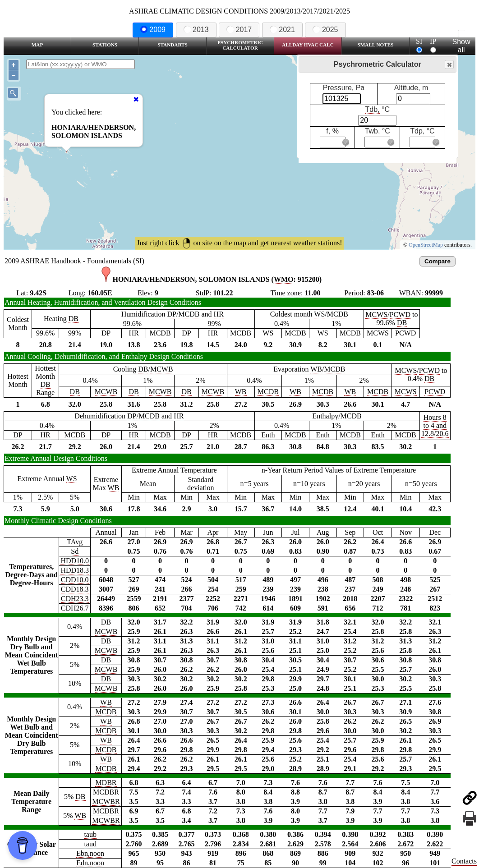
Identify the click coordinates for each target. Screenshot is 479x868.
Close (449, 65)
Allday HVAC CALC (308, 45)
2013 (196, 30)
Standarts (173, 45)
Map (37, 45)
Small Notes (376, 45)
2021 (282, 30)
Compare (438, 261)
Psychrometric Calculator (240, 45)
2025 (325, 30)
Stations (105, 45)
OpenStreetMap (426, 245)
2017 (239, 30)
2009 (153, 30)
